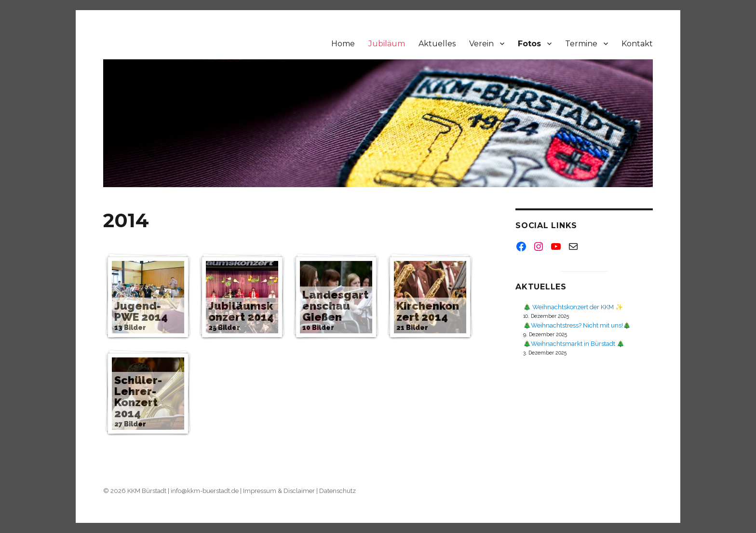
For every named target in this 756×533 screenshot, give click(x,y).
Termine (581, 44)
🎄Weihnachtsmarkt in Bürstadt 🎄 (574, 344)
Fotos (529, 44)
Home (343, 44)
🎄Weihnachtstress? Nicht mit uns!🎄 (577, 325)
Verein (481, 44)
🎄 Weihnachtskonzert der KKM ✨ (573, 307)
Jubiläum (387, 44)
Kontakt (637, 44)
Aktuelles (437, 44)
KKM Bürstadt (147, 491)
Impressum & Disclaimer (279, 491)
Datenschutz (337, 491)
